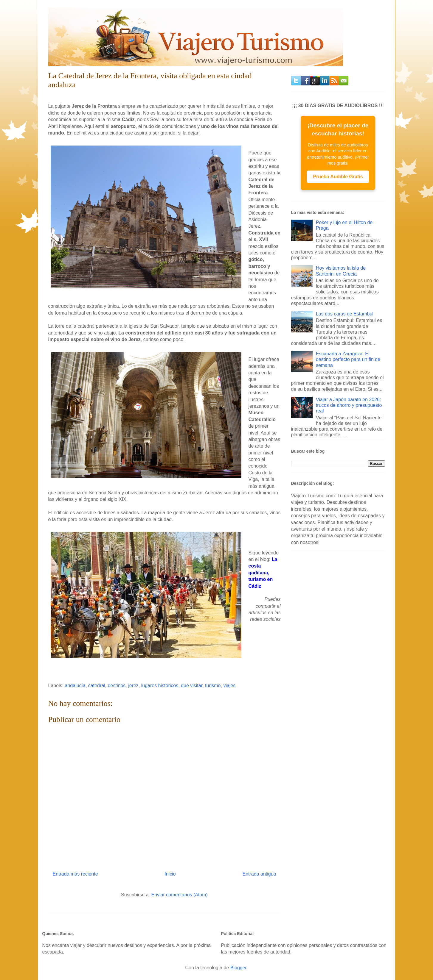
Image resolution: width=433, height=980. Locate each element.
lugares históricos (160, 686)
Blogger (238, 968)
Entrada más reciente (75, 874)
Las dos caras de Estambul (345, 314)
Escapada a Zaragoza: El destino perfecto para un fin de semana (348, 359)
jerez (133, 686)
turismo (213, 686)
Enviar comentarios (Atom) (179, 895)
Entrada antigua (259, 874)
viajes (229, 686)
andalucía (75, 686)
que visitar (192, 686)
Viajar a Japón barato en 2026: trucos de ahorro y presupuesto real (349, 405)
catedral (97, 686)
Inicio (170, 874)
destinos (117, 686)
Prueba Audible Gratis (338, 177)
